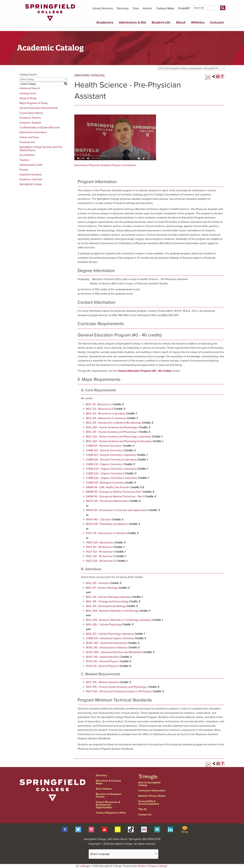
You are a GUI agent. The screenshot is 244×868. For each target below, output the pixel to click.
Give (136, 8)
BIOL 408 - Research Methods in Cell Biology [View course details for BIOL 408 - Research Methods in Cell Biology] (112, 611)
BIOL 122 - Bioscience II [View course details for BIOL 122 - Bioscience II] (100, 409)
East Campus (104, 789)
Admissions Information (33, 132)
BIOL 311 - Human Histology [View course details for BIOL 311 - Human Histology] (102, 588)
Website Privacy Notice (152, 796)
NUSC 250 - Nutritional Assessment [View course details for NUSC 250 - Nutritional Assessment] (107, 643)
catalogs (84, 866)
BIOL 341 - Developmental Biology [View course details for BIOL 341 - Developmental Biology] (106, 606)
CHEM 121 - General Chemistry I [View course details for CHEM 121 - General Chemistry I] (104, 446)
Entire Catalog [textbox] (27, 79)
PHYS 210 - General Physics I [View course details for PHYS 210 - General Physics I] (103, 661)
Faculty (24, 170)
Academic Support (30, 123)
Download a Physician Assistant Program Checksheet (105, 165)
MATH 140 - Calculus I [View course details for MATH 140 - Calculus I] (99, 520)
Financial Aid (27, 142)
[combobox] (191, 68)
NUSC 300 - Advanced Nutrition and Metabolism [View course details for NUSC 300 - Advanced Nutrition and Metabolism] (114, 652)
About (181, 22)
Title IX (142, 809)
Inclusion (217, 22)
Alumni (147, 8)
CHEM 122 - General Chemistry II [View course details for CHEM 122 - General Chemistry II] (105, 450)
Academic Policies (30, 118)
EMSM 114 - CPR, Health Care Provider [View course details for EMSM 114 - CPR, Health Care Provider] (108, 487)
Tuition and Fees (29, 137)
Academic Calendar (31, 179)
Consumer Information (152, 791)
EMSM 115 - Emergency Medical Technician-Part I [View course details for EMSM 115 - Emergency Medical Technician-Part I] (114, 492)
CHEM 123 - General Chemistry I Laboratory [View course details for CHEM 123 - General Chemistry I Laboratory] (111, 455)
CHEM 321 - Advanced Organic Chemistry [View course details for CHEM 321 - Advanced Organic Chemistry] (110, 638)
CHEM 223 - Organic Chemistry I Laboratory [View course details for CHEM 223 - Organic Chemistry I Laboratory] (111, 469)
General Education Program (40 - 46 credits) (144, 371)
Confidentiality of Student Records (39, 128)
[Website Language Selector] (123, 854)
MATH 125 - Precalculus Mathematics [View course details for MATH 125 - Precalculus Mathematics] (107, 501)
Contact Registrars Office (111, 813)
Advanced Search (30, 88)
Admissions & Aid (132, 22)
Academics (105, 22)
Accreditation (27, 155)
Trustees (24, 160)
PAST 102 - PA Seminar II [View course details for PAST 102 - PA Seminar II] (100, 552)
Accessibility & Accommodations (149, 803)
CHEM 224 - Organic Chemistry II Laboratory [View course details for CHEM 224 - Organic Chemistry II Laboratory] (112, 478)
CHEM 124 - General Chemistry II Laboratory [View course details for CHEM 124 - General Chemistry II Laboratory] (111, 460)
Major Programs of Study (34, 103)
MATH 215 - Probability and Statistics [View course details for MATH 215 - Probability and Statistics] (107, 524)
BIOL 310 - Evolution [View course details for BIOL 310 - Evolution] (98, 583)
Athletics (198, 22)
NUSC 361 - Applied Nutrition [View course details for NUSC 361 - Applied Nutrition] (103, 657)
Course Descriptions (31, 113)
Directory (123, 8)
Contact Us (145, 815)
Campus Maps (165, 8)
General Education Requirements (39, 108)
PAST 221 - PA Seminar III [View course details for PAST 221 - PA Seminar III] (100, 556)
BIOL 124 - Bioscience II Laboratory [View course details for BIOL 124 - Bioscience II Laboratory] (106, 418)
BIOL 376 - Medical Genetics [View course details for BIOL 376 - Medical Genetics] (102, 682)
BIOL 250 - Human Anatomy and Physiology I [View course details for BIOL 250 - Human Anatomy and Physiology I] (112, 427)
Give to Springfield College (149, 784)
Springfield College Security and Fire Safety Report (41, 149)
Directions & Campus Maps (108, 782)
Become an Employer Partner (109, 795)
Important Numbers (31, 175)
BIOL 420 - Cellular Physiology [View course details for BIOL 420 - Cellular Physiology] (104, 625)
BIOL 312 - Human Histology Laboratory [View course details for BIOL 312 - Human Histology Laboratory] (109, 597)
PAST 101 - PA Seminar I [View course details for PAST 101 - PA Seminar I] (99, 547)
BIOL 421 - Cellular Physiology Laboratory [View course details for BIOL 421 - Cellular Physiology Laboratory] (110, 634)
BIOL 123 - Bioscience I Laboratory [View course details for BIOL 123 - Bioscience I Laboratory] (106, 414)
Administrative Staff (31, 165)
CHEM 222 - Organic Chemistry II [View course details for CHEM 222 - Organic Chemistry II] (105, 473)
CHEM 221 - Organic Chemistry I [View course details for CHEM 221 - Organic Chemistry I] (104, 464)
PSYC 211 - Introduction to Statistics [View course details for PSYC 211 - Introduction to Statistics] (106, 533)
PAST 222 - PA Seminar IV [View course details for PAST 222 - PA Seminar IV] (101, 561)
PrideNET (184, 8)
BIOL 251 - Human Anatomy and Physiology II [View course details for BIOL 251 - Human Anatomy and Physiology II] (112, 432)
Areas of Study (28, 98)
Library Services (102, 8)
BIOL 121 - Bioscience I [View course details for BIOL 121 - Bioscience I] (99, 404)
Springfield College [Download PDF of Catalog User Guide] (31, 184)
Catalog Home (28, 93)
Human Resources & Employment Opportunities (108, 805)
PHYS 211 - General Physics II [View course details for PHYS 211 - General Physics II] (102, 666)
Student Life (161, 22)
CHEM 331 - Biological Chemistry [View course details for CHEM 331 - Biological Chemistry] (105, 483)
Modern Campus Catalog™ (153, 866)
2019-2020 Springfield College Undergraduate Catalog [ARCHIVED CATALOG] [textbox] (191, 68)
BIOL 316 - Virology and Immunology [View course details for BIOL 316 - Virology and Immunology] (107, 601)
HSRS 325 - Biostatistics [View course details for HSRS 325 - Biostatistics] (100, 543)
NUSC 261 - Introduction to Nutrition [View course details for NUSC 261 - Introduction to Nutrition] (107, 648)
